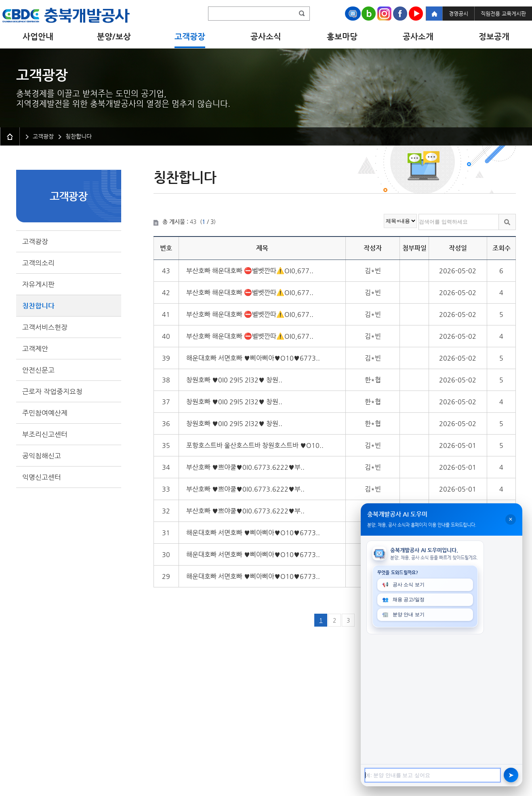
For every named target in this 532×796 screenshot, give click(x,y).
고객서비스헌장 (45, 327)
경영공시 (458, 14)
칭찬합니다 (38, 306)
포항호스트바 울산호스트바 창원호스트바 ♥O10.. (255, 445)
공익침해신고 (42, 456)
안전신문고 (38, 370)
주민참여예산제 (45, 413)
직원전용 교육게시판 (503, 14)
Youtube (416, 14)
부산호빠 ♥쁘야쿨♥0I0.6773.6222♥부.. (245, 467)
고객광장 (35, 241)
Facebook (400, 14)
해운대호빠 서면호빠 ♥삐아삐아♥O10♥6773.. (253, 358)
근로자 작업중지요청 (52, 391)
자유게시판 (38, 284)
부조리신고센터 (45, 434)
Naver (369, 14)
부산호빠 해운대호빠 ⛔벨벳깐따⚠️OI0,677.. (250, 271)
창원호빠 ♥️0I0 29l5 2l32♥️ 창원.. (234, 380)
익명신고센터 (42, 477)
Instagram (384, 14)
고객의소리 (38, 263)
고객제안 (35, 348)
